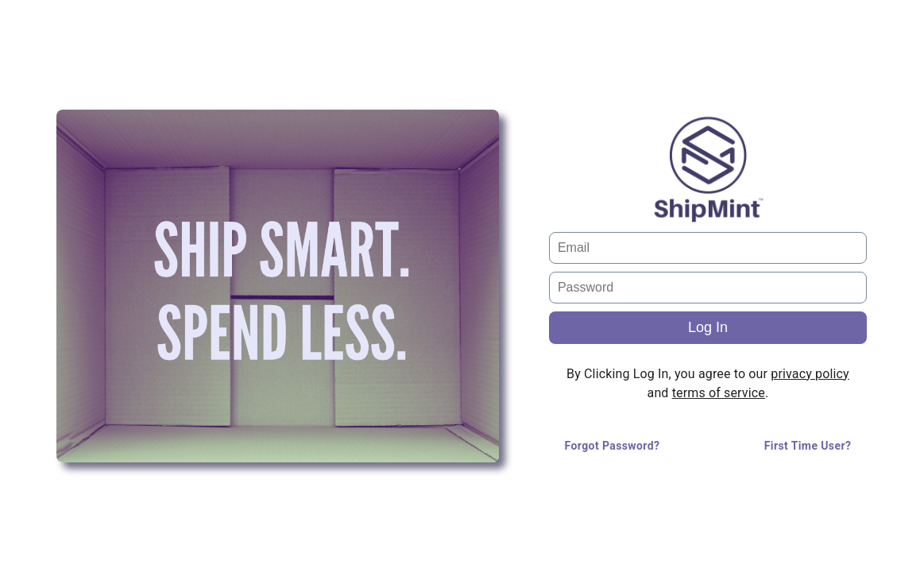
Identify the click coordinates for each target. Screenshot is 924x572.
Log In (708, 327)
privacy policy (810, 374)
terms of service (719, 393)
